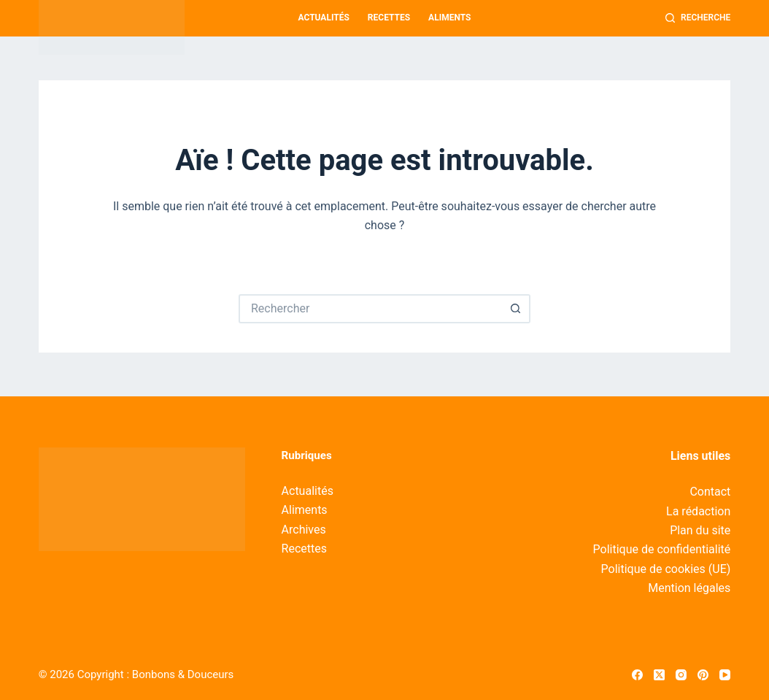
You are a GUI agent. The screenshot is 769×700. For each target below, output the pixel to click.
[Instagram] (681, 675)
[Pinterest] (703, 675)
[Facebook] (637, 675)
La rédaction (698, 511)
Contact (710, 492)
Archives (304, 530)
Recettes (389, 18)
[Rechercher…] (370, 309)
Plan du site (700, 530)
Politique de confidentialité (662, 549)
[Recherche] (698, 18)
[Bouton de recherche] (516, 309)
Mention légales (689, 588)
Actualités (324, 18)
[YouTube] (725, 675)
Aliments (449, 18)
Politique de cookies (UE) (666, 569)
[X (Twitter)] (659, 675)
